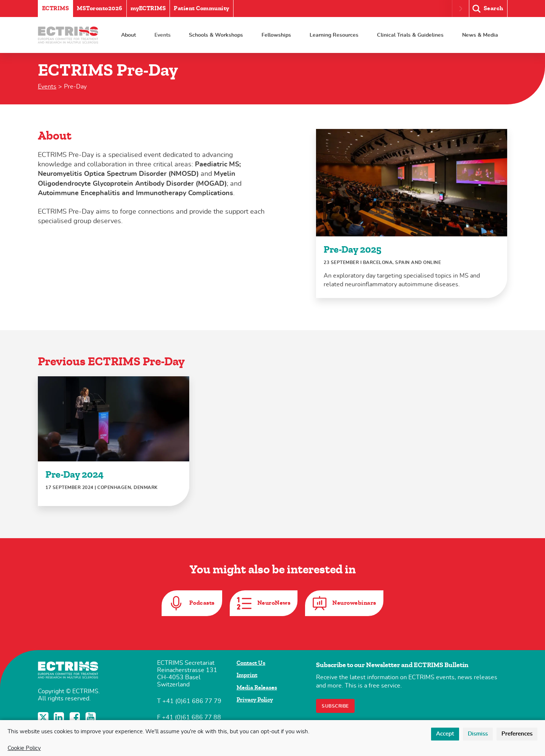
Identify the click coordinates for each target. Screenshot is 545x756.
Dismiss (478, 734)
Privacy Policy (255, 700)
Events (163, 35)
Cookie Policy (24, 748)
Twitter (44, 717)
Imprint (247, 675)
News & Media (480, 35)
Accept (445, 734)
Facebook (76, 717)
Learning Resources (334, 35)
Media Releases (257, 688)
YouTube (92, 717)
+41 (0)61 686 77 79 (192, 701)
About (128, 35)
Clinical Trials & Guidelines (410, 35)
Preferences (517, 734)
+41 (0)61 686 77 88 (192, 717)
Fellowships (276, 35)
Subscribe (335, 706)
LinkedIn (60, 717)
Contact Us (251, 663)
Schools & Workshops (216, 35)
